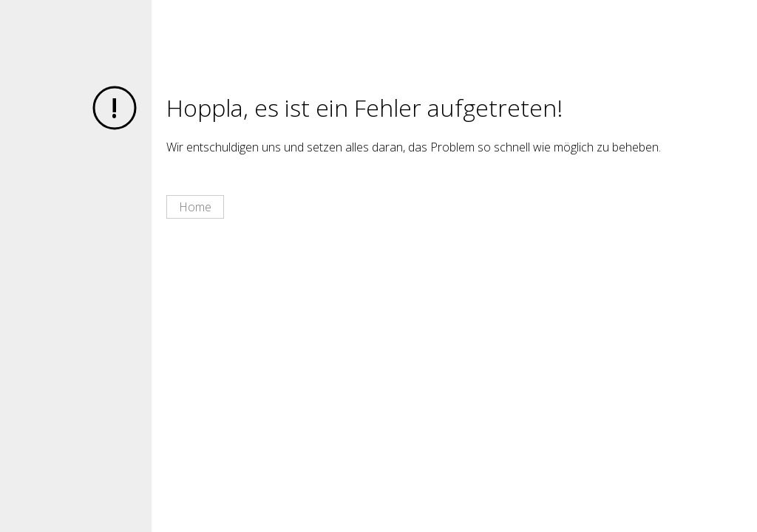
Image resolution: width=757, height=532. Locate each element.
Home (195, 207)
